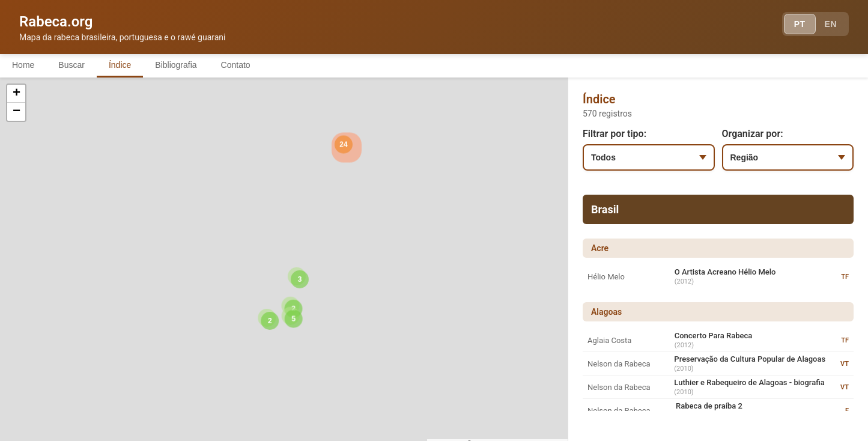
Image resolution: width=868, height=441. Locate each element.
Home (23, 65)
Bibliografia (176, 65)
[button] (155, 278)
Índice (120, 65)
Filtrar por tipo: (615, 134)
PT (800, 24)
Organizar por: (753, 134)
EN (831, 24)
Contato (236, 65)
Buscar (71, 65)
